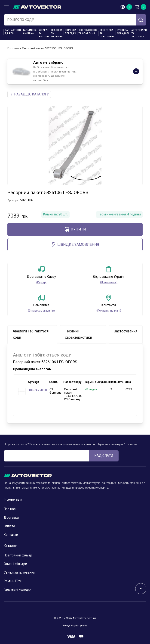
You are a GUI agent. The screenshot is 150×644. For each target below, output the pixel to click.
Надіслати (104, 456)
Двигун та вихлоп (44, 33)
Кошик (137, 7)
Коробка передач (71, 32)
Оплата (9, 526)
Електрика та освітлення (107, 33)
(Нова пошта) (109, 282)
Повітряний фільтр (18, 555)
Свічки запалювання (19, 572)
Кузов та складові (123, 32)
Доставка (11, 518)
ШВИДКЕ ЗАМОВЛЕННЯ (75, 245)
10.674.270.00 (38, 390)
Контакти (11, 535)
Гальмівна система (30, 32)
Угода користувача (75, 625)
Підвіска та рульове (57, 33)
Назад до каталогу (29, 94)
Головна (13, 48)
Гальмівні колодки (18, 590)
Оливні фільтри (15, 564)
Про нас (10, 509)
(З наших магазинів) (41, 311)
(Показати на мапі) (109, 311)
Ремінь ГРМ (13, 581)
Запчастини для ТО (13, 32)
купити (75, 229)
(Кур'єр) (41, 282)
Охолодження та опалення (88, 32)
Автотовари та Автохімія (139, 33)
